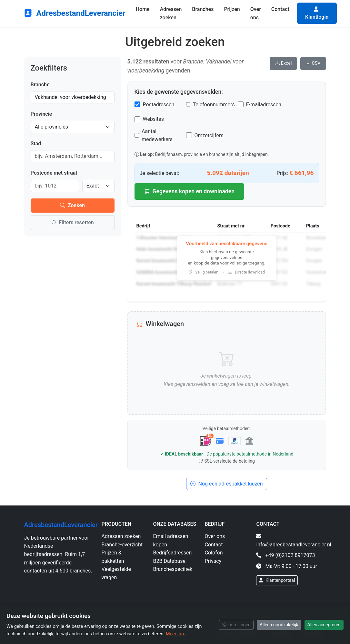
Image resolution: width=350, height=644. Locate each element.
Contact (280, 9)
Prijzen (232, 9)
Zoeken (72, 205)
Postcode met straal (54, 173)
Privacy (213, 561)
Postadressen (159, 105)
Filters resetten (72, 222)
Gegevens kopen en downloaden (190, 191)
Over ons (256, 13)
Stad (36, 144)
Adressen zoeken (171, 13)
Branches (203, 9)
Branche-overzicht (122, 545)
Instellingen (236, 625)
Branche (40, 85)
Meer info (176, 634)
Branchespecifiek (173, 569)
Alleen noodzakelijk (279, 625)
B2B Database (169, 561)
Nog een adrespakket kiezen (226, 484)
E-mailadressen (264, 105)
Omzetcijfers (209, 135)
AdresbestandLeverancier (75, 13)
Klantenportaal (277, 580)
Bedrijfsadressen (172, 553)
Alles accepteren (324, 625)
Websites (154, 119)
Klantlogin (317, 13)
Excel (284, 63)
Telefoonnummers (214, 105)
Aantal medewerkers (157, 135)
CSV (313, 63)
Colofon (214, 553)
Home (143, 9)
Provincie (41, 114)
